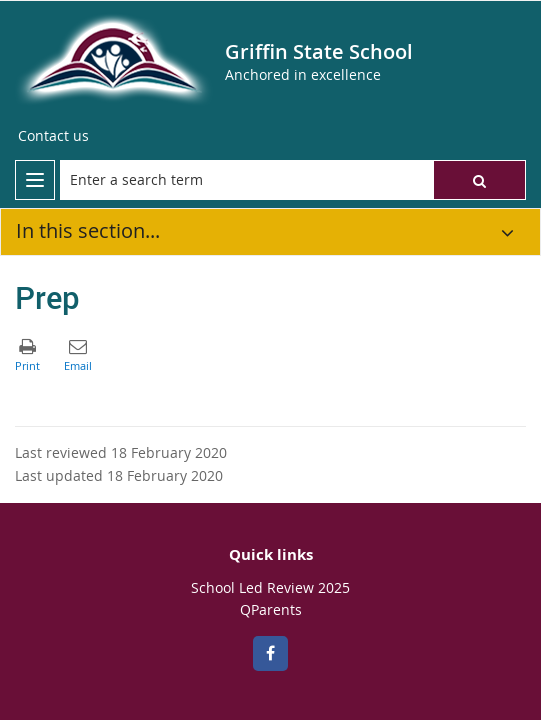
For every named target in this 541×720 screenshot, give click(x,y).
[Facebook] (270, 653)
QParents (271, 609)
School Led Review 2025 (270, 587)
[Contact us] (53, 136)
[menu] (35, 180)
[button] (479, 180)
